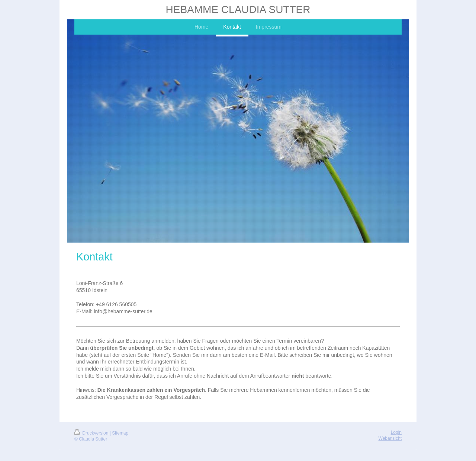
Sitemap (120, 433)
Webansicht (390, 438)
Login (396, 432)
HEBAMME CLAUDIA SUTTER (238, 9)
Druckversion (92, 433)
